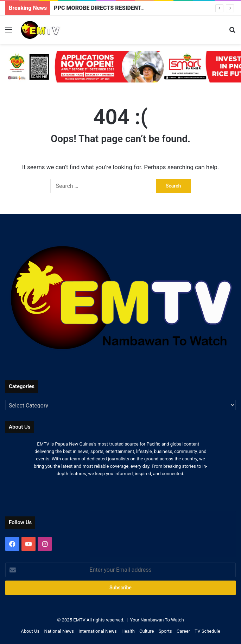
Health (128, 631)
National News (59, 631)
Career (183, 631)
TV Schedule (207, 631)
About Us (30, 631)
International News (98, 631)
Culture (147, 631)
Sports (165, 631)
